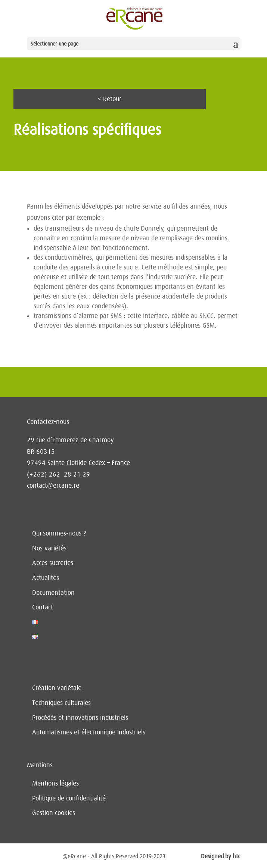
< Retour (109, 99)
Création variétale (57, 688)
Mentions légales (55, 783)
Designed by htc (221, 856)
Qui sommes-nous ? (59, 533)
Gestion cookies (54, 813)
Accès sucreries (53, 563)
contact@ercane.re (53, 485)
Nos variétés (49, 548)
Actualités (46, 578)
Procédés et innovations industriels (80, 718)
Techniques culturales (61, 703)
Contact (43, 607)
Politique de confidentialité (69, 798)
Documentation (53, 593)
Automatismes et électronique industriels (89, 732)
